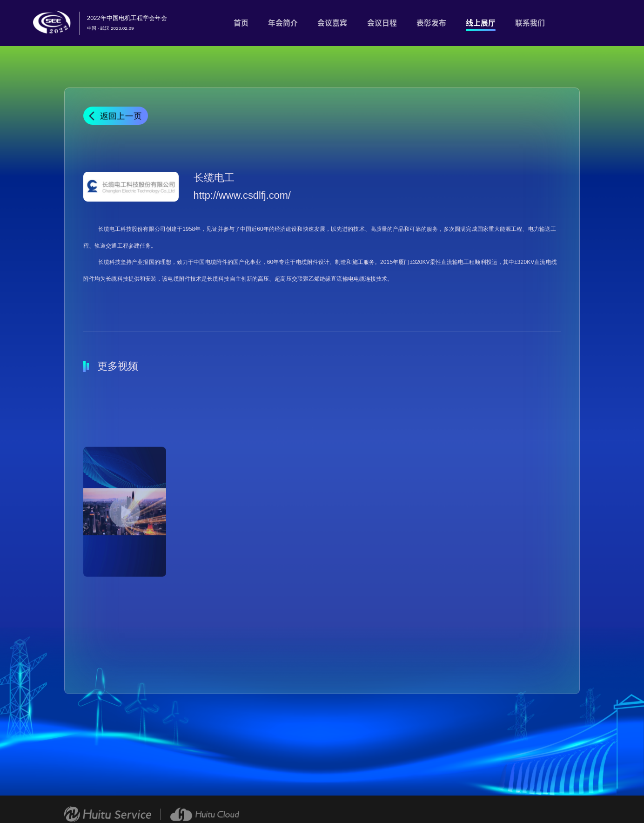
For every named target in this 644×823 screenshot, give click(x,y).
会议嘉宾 (332, 23)
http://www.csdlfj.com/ (242, 195)
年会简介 (283, 23)
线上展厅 (481, 23)
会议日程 (382, 23)
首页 (241, 23)
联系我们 (530, 23)
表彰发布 (431, 23)
